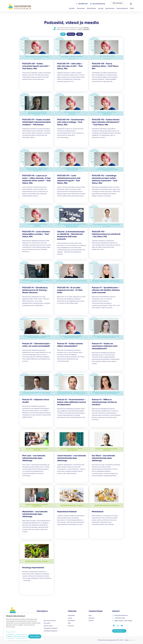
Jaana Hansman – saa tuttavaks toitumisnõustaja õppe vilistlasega (71, 460)
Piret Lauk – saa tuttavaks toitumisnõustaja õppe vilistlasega (34, 460)
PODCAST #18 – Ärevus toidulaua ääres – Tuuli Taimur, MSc (105, 68)
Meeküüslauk (98, 513)
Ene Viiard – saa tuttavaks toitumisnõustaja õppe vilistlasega (103, 460)
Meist (132, 9)
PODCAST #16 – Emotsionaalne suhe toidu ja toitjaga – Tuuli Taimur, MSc (71, 124)
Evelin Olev (131, 640)
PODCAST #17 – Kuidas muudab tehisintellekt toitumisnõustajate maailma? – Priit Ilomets (37, 124)
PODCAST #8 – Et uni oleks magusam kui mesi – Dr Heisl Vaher (70, 292)
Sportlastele (110, 9)
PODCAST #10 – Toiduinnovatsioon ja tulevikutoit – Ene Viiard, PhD (106, 236)
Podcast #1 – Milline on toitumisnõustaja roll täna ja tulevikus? (104, 404)
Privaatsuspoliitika (12, 632)
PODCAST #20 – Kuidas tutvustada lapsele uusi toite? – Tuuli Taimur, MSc (36, 68)
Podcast (71, 36)
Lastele (101, 9)
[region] (24, 627)
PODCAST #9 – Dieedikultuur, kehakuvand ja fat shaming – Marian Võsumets (35, 292)
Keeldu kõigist (22, 636)
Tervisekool (81, 9)
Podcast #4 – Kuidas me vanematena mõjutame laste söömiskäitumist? (105, 348)
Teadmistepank (122, 9)
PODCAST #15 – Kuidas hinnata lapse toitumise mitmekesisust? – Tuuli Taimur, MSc (106, 124)
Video (80, 36)
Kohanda (11, 636)
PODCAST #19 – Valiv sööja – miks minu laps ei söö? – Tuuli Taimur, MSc (70, 68)
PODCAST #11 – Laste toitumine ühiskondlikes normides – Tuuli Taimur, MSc (36, 236)
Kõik (63, 36)
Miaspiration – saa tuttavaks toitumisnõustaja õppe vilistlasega (35, 516)
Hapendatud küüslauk (67, 513)
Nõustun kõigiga (35, 636)
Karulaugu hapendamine (33, 569)
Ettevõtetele (91, 9)
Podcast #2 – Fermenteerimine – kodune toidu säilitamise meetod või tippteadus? (71, 404)
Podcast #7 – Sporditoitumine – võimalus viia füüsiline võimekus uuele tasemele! (106, 292)
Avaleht (72, 9)
